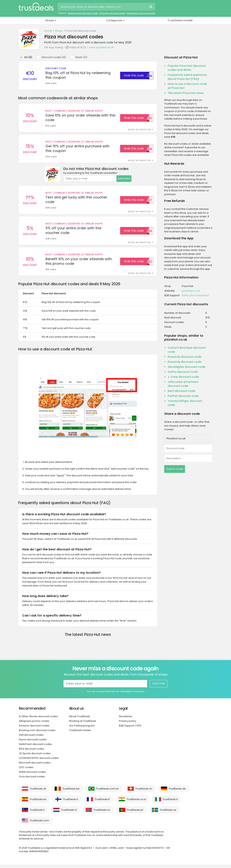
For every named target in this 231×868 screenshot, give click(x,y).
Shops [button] (50, 20)
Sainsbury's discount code (141, 13)
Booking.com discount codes (37, 733)
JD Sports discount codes (35, 757)
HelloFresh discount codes (35, 747)
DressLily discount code (185, 357)
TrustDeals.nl (69, 813)
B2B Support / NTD (130, 729)
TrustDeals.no (102, 813)
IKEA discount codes (31, 752)
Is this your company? (195, 295)
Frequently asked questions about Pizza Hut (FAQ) (187, 77)
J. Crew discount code (183, 377)
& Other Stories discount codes (38, 720)
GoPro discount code (183, 372)
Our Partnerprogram (82, 729)
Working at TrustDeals (82, 724)
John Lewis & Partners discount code (183, 384)
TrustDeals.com (39, 824)
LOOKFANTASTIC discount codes (39, 761)
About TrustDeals (80, 720)
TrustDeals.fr (102, 803)
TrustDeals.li (37, 813)
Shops (59, 31)
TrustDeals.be (71, 792)
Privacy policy (128, 724)
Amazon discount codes (34, 729)
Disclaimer (126, 720)
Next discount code (182, 391)
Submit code (175, 469)
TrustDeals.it (170, 803)
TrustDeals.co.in (136, 803)
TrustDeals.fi (70, 803)
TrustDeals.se (168, 813)
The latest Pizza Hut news (186, 93)
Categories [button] (114, 20)
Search (151, 7)
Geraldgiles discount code (187, 367)
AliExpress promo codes (34, 724)
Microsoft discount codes (35, 766)
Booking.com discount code (83, 13)
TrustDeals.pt (135, 813)
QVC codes (26, 771)
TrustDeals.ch (144, 792)
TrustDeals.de (177, 792)
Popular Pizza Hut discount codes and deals (187, 68)
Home (48, 31)
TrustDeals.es (38, 803)
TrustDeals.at (38, 792)
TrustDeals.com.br (107, 792)
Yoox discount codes (32, 780)
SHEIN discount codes (32, 775)
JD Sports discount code (112, 13)
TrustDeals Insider (180, 20)
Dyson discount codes (33, 743)
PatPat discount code (183, 396)
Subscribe (124, 180)
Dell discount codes (31, 738)
